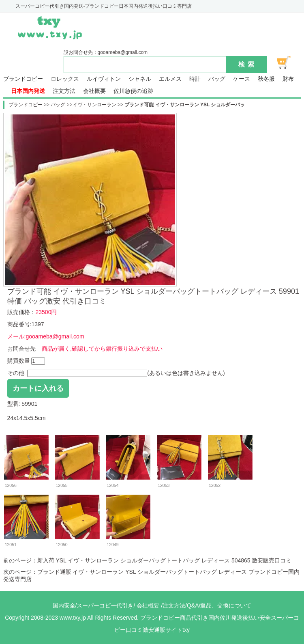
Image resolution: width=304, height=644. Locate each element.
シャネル (140, 79)
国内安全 (64, 605)
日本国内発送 (28, 91)
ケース (242, 79)
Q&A (193, 605)
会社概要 (94, 91)
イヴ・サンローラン (94, 105)
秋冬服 (266, 79)
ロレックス (65, 79)
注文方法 (64, 91)
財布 (288, 79)
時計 (195, 79)
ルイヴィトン (104, 79)
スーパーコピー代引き (105, 605)
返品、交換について (226, 605)
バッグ (217, 79)
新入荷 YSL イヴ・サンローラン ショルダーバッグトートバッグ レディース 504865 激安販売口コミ (165, 560)
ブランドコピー (23, 79)
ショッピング (288, 62)
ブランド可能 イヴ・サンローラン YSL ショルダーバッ (185, 105)
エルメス (170, 79)
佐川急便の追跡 (133, 91)
